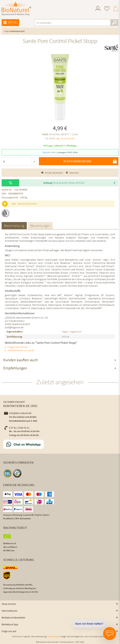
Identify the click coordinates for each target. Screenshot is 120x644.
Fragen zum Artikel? (16, 347)
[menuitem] (98, 9)
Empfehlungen (15, 368)
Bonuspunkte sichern (27, 204)
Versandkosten (54, 636)
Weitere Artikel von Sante (19, 350)
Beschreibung (14, 226)
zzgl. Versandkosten (66, 138)
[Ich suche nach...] (76, 23)
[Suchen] (114, 23)
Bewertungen (40, 226)
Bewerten (72, 173)
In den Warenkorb (90, 161)
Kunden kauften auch (21, 360)
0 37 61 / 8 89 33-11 (17, 428)
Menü (10, 22)
